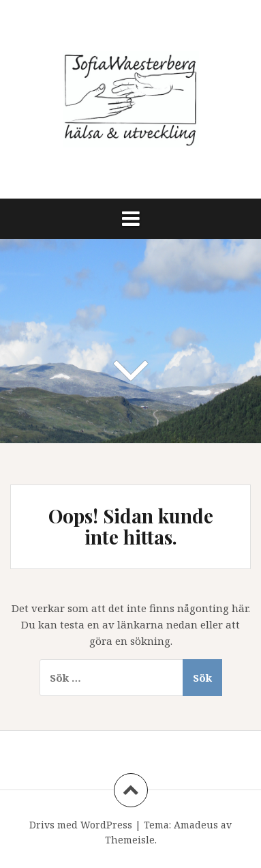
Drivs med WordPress (81, 825)
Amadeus (196, 825)
